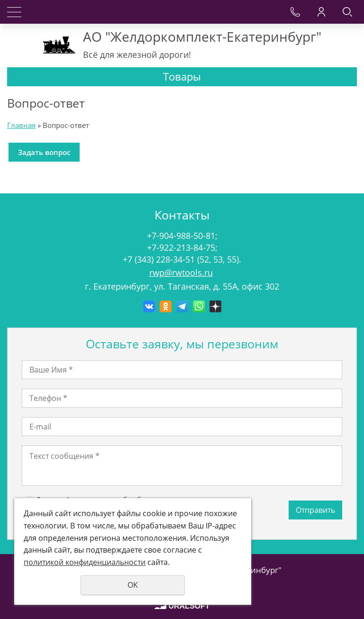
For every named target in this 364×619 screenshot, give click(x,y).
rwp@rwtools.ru (181, 273)
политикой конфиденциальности (85, 562)
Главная (21, 125)
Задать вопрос (44, 152)
